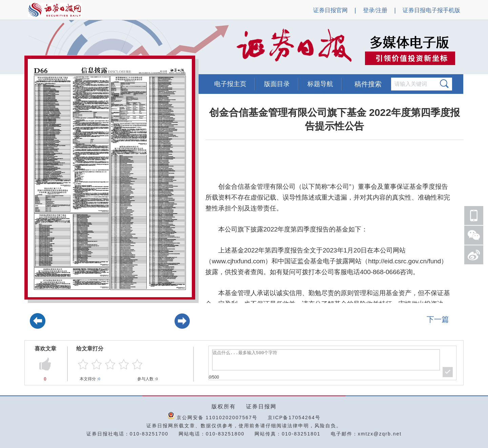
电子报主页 (230, 84)
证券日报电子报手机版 (431, 10)
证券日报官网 (330, 10)
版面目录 (277, 84)
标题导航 (320, 84)
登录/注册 (375, 10)
